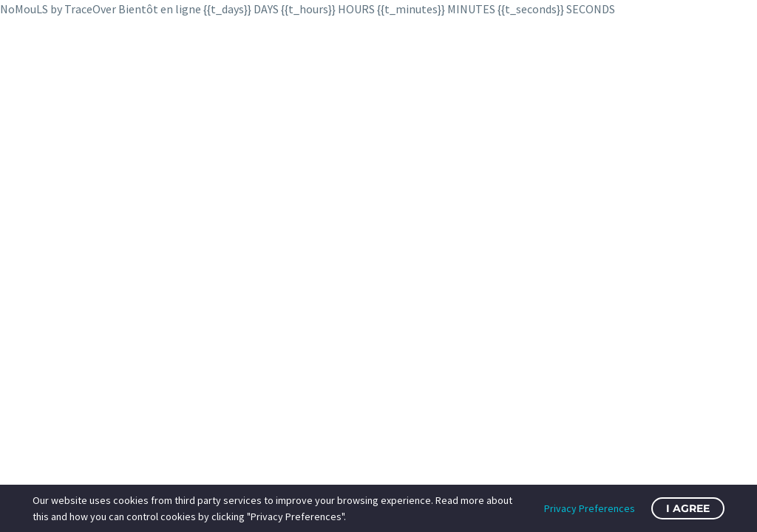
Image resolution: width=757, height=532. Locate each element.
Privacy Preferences (590, 508)
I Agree (688, 508)
